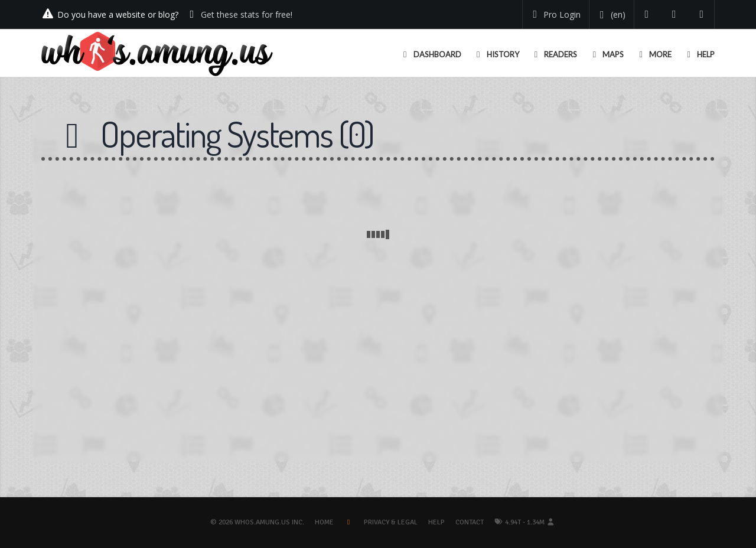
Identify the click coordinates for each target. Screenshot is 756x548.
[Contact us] (702, 14)
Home (324, 522)
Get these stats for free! (247, 14)
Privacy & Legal (391, 522)
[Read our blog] (674, 14)
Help (436, 522)
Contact (470, 522)
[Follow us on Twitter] (647, 14)
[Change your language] (610, 15)
